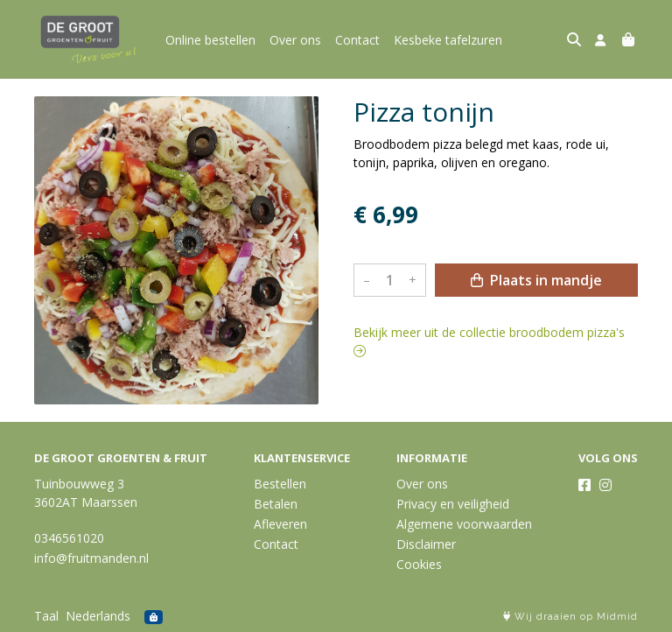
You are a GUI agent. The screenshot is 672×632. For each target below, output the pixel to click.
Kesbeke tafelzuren (448, 40)
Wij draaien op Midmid (570, 617)
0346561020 (69, 538)
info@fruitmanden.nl (91, 558)
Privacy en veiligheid (453, 504)
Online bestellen (210, 40)
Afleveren (280, 524)
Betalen (276, 504)
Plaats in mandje (536, 280)
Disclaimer (426, 544)
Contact (357, 40)
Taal (46, 616)
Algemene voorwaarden (464, 524)
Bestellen (280, 484)
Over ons (295, 40)
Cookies (419, 564)
